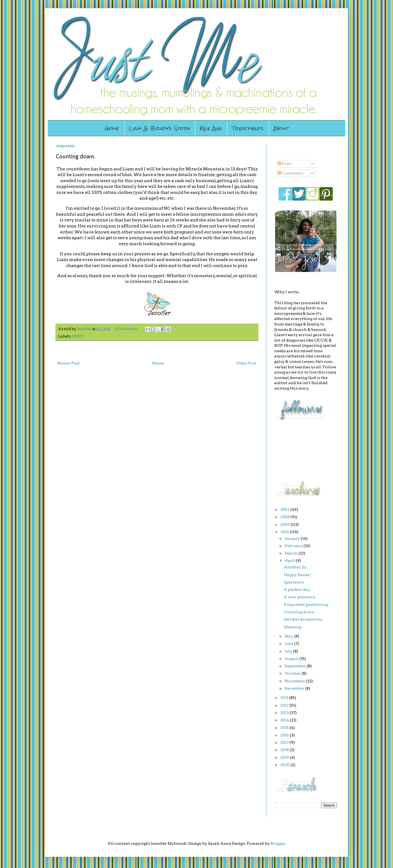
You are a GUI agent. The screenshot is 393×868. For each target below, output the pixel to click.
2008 (285, 517)
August (292, 659)
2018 (285, 750)
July (289, 651)
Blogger (278, 843)
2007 (285, 509)
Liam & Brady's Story (159, 128)
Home (112, 128)
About (281, 128)
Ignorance (294, 582)
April (290, 561)
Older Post (246, 363)
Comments (290, 173)
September (296, 666)
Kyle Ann (211, 128)
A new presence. (300, 597)
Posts (285, 164)
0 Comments (126, 329)
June (289, 644)
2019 (285, 757)
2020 (285, 765)
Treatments (248, 128)
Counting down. (300, 612)
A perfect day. (297, 589)
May (289, 636)
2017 (285, 742)
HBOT (78, 336)
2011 (285, 698)
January (293, 538)
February (294, 546)
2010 (285, 532)
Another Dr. (295, 567)
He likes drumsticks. (303, 619)
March (292, 553)
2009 (285, 525)
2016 (285, 735)
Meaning (293, 627)
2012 (285, 705)
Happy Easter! (297, 575)
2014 (285, 720)
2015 (285, 728)
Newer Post (69, 363)
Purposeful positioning (306, 605)
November (295, 681)
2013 (285, 713)
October (293, 673)
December (295, 688)
